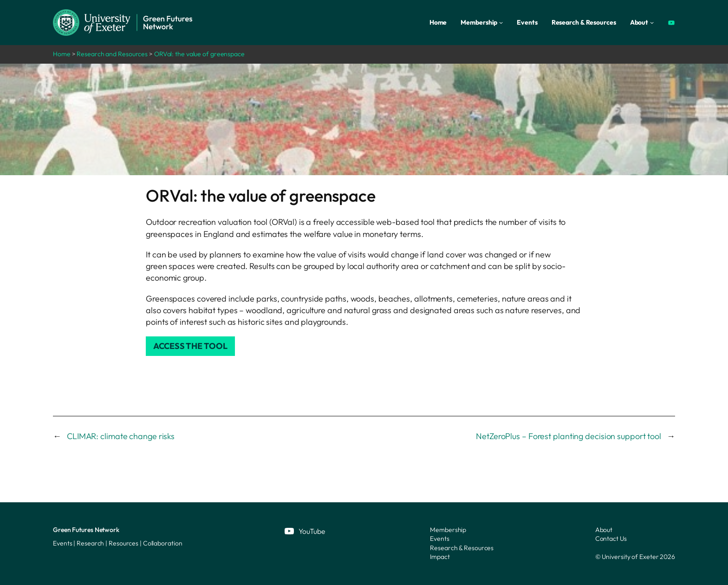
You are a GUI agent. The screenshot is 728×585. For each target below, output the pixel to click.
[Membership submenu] (501, 22)
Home (62, 54)
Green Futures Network (86, 530)
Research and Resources (112, 54)
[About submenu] (652, 22)
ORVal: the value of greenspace (199, 54)
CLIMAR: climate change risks (121, 436)
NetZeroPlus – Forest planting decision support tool (569, 436)
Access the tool (190, 346)
